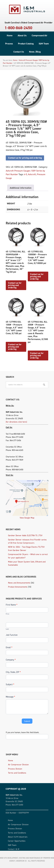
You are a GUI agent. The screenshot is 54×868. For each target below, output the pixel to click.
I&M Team (12, 845)
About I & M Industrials (18, 837)
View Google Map (27, 518)
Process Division (15, 769)
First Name (12, 605)
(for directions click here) (16, 422)
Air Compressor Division (18, 764)
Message (10, 697)
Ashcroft (32, 174)
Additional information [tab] (21, 188)
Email (9, 647)
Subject (10, 684)
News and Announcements (19, 583)
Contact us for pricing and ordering (25, 158)
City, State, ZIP (13, 672)
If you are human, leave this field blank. (22, 732)
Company (11, 660)
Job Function (12, 635)
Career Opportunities (17, 841)
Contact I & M (14, 849)
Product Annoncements (18, 587)
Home (11, 760)
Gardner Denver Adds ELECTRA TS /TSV (25, 535)
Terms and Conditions (17, 773)
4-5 (25, 174)
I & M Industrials (27, 9)
